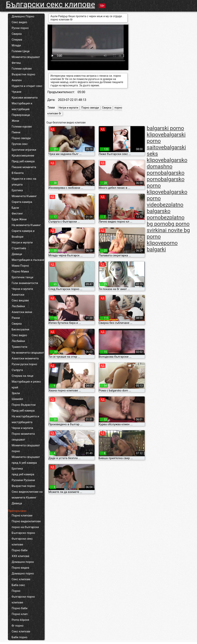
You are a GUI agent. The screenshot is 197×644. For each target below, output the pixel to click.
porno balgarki (162, 246)
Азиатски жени (22, 312)
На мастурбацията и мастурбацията (25, 419)
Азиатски (18, 295)
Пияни (16, 132)
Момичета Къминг (24, 196)
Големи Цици (21, 51)
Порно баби (20, 550)
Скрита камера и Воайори (23, 234)
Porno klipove (20, 620)
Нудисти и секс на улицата (24, 182)
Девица (17, 503)
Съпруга (17, 370)
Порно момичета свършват (23, 437)
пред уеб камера (23, 474)
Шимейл (17, 399)
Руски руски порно (24, 364)
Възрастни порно (24, 74)
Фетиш (16, 63)
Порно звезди (21, 138)
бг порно (18, 626)
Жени (16, 121)
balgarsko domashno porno (167, 166)
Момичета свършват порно (26, 448)
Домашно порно (23, 562)
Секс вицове (20, 300)
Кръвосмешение (23, 156)
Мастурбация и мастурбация (22, 106)
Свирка (17, 34)
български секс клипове (22, 542)
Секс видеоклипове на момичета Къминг (27, 495)
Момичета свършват (26, 57)
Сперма (17, 40)
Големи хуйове (22, 69)
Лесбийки (18, 306)
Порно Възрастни (24, 405)
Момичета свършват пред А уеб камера (26, 460)
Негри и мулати (22, 242)
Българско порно (23, 533)
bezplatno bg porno (166, 221)
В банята (18, 173)
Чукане (17, 92)
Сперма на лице (23, 376)
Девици (17, 254)
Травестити (20, 347)
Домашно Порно (23, 16)
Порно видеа (21, 568)
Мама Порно (20, 266)
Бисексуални (21, 329)
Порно (16, 591)
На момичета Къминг (26, 225)
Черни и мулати (22, 289)
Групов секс (20, 144)
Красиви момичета (25, 98)
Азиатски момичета (25, 358)
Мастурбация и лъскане (28, 260)
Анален (17, 80)
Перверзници (21, 115)
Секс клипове (21, 579)
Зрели (16, 393)
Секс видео (19, 22)
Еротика (17, 190)
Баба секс (18, 585)
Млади (16, 45)
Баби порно (20, 637)
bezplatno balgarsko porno (165, 211)
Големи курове (22, 127)
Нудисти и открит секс (27, 86)
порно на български (25, 527)
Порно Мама (20, 271)
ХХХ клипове (21, 556)
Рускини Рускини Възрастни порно (24, 483)
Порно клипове (22, 516)
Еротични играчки (24, 150)
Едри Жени (19, 219)
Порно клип (20, 614)
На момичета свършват (28, 353)
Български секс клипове (51, 5)
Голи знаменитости (25, 283)
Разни (16, 318)
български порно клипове (23, 600)
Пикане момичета (24, 167)
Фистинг (17, 214)
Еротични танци (23, 277)
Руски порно (20, 28)
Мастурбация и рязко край (26, 385)
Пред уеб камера (23, 161)
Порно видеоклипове (26, 521)
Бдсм (15, 208)
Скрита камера (22, 202)
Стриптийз (19, 248)
